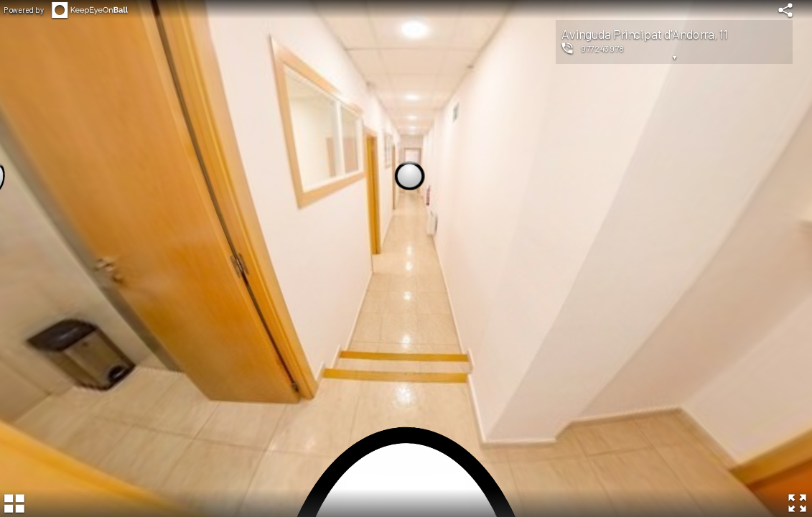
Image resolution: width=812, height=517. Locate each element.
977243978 (603, 48)
